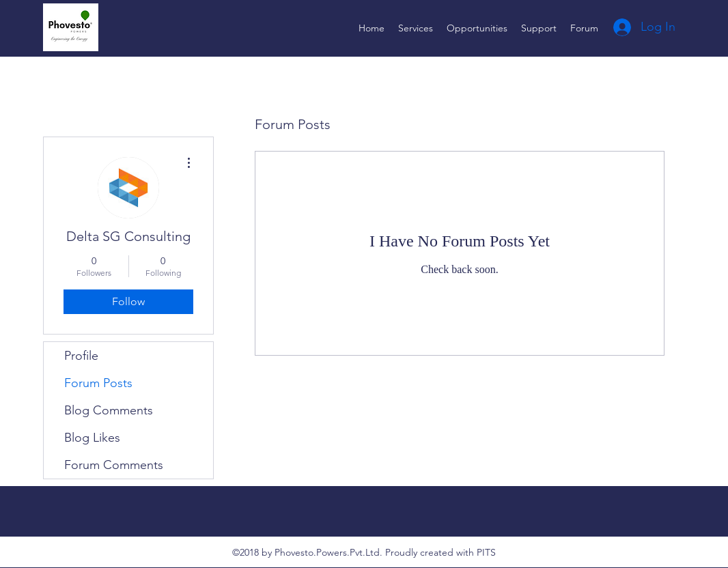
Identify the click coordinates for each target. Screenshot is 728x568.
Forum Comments (114, 465)
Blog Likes (92, 438)
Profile (81, 356)
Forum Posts (98, 383)
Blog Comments (109, 410)
